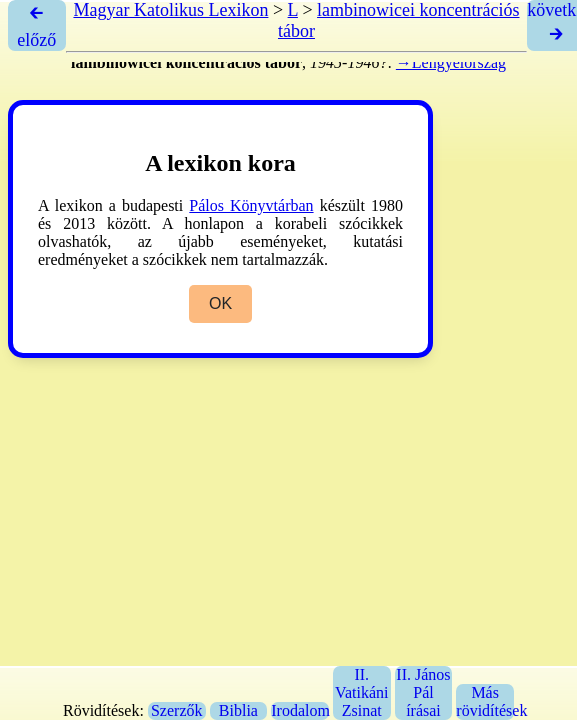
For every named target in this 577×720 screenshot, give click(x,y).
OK (220, 303)
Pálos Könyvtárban (251, 205)
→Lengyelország (451, 62)
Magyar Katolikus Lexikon (170, 10)
